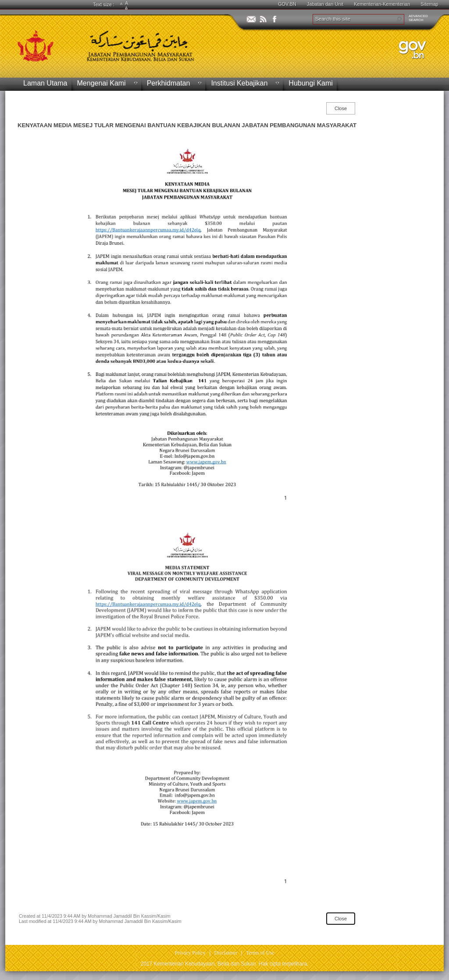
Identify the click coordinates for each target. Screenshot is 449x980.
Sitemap (429, 4)
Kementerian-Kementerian (382, 4)
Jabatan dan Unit (325, 4)
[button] (399, 19)
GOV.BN (287, 4)
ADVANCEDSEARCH (418, 18)
